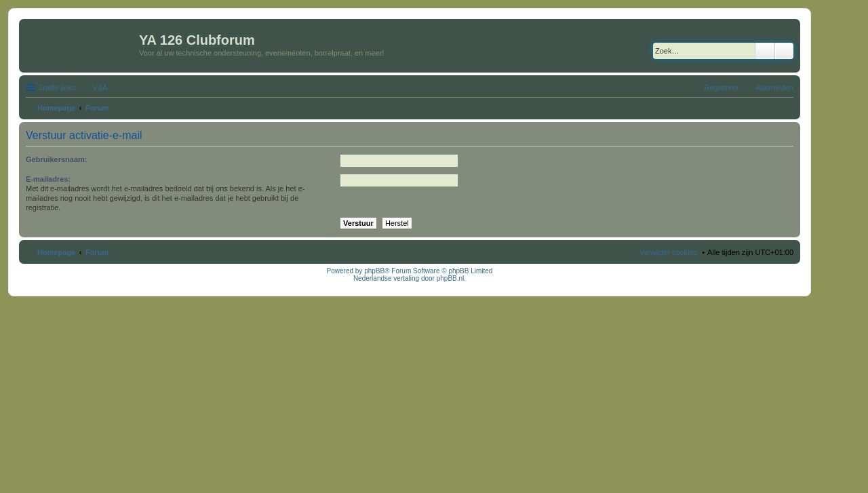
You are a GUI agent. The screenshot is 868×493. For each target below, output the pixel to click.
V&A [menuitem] (100, 87)
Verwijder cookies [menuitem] (669, 252)
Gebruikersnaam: (56, 159)
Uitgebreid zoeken (784, 51)
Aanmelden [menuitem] (774, 87)
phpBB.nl (451, 278)
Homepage (56, 252)
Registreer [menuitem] (722, 87)
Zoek (765, 51)
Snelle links (57, 87)
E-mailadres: (48, 179)
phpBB (374, 271)
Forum (97, 252)
